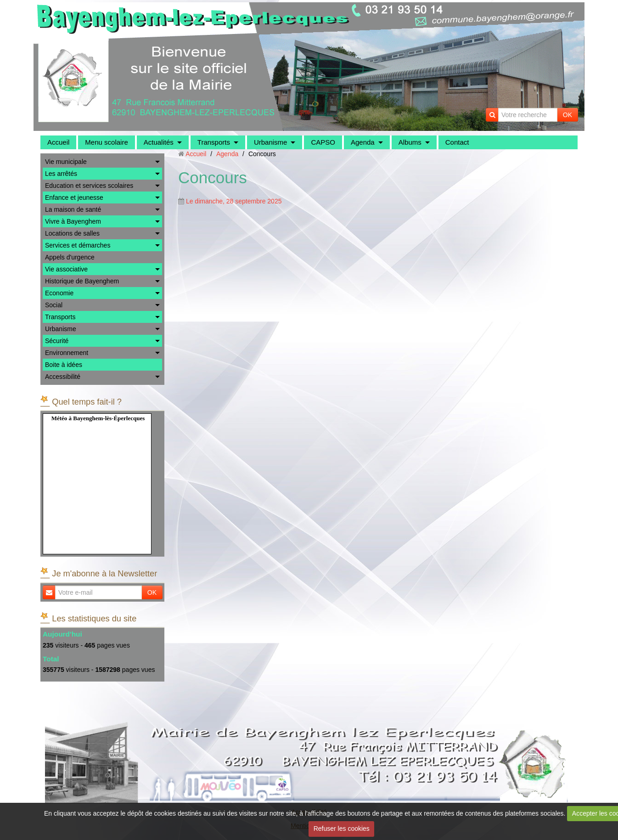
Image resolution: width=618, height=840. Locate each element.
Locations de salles (72, 233)
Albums (410, 142)
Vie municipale (66, 162)
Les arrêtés (61, 174)
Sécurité (57, 341)
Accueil (58, 142)
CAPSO (323, 142)
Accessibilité (63, 377)
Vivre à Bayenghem (73, 221)
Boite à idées (64, 365)
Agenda (363, 142)
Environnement (67, 353)
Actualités (159, 142)
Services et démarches (78, 245)
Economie (59, 293)
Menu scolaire (106, 142)
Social (54, 305)
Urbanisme (271, 142)
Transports (214, 142)
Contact (457, 142)
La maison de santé (73, 209)
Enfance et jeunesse (74, 197)
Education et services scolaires (89, 186)
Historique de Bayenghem (82, 281)
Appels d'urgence (70, 257)
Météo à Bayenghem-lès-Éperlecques (98, 418)
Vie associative (66, 269)
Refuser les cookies (342, 829)
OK (567, 115)
